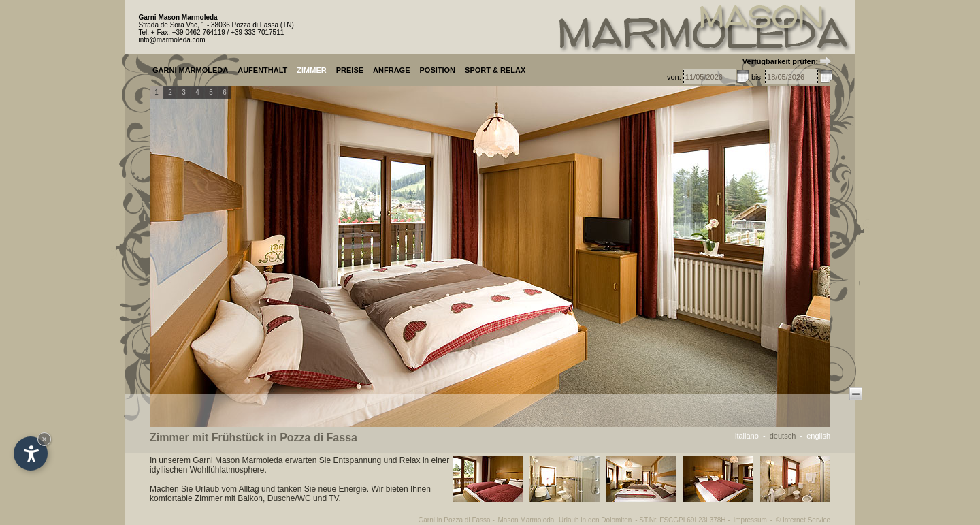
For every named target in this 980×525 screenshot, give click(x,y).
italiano (747, 436)
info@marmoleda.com (172, 40)
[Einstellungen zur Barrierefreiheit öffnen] (31, 454)
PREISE (350, 70)
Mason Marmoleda (526, 520)
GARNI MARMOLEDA (190, 70)
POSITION (437, 70)
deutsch (783, 436)
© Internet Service (803, 520)
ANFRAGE (391, 70)
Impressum (750, 520)
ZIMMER (311, 70)
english (818, 436)
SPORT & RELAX (495, 70)
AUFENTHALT (262, 70)
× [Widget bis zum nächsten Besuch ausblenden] (44, 439)
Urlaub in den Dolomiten (595, 520)
